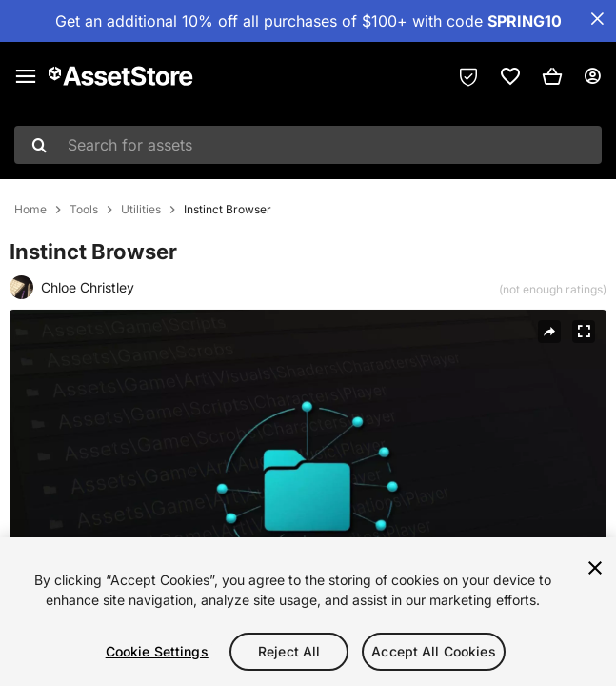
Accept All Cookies (434, 651)
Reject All (289, 651)
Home (30, 210)
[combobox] (308, 145)
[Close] (595, 568)
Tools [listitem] (84, 210)
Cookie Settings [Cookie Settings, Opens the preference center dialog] (157, 651)
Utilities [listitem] (141, 210)
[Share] (549, 332)
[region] (308, 612)
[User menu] (592, 76)
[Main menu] (26, 76)
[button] (552, 76)
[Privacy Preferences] (468, 76)
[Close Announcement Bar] (597, 19)
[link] (510, 76)
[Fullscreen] (584, 332)
